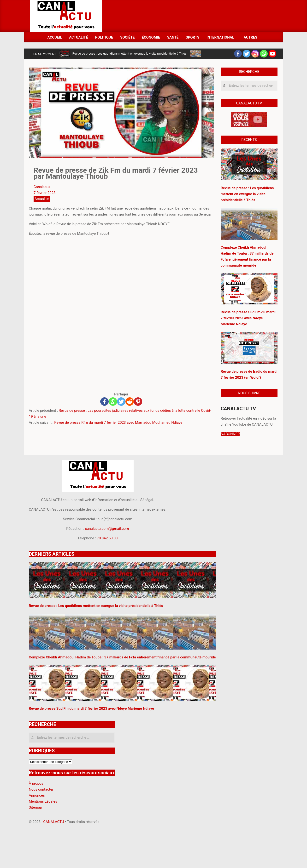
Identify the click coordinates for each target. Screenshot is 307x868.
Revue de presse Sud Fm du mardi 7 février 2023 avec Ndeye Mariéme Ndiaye (248, 318)
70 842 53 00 (107, 538)
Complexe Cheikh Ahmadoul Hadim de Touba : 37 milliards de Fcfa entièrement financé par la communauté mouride (122, 657)
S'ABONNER (230, 434)
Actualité (42, 199)
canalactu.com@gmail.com (107, 529)
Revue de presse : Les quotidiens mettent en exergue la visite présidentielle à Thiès (130, 54)
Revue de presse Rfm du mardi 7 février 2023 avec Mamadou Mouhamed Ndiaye (118, 423)
